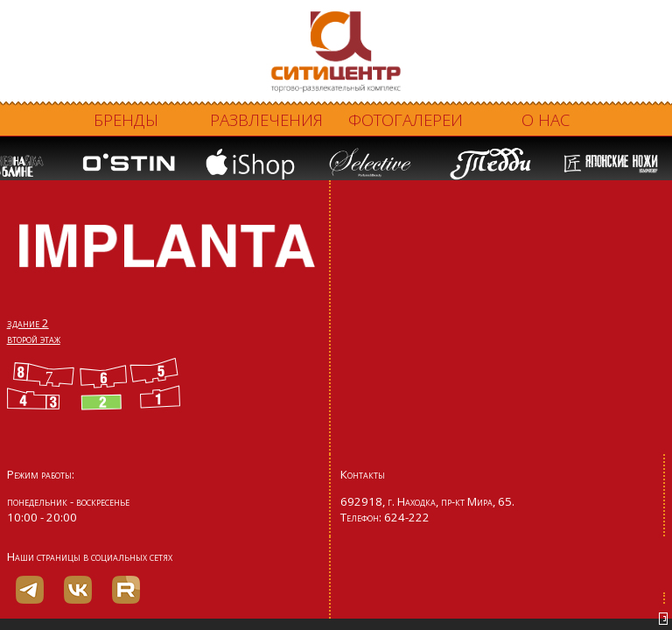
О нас (546, 119)
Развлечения (266, 119)
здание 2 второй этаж (34, 331)
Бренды (126, 119)
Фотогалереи (406, 119)
